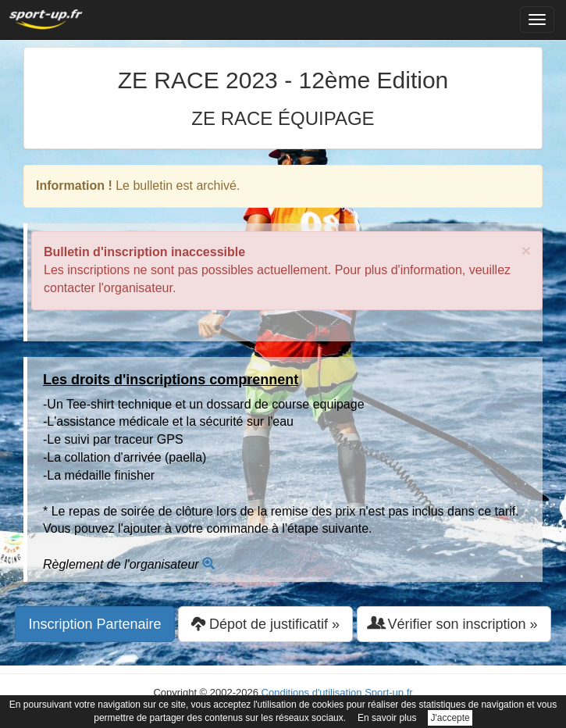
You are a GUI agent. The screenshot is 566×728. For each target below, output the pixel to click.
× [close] (526, 250)
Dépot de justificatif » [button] (265, 624)
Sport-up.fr (388, 692)
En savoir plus (387, 718)
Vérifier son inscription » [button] (454, 624)
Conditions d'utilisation (312, 692)
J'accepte (450, 718)
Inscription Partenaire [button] (94, 624)
